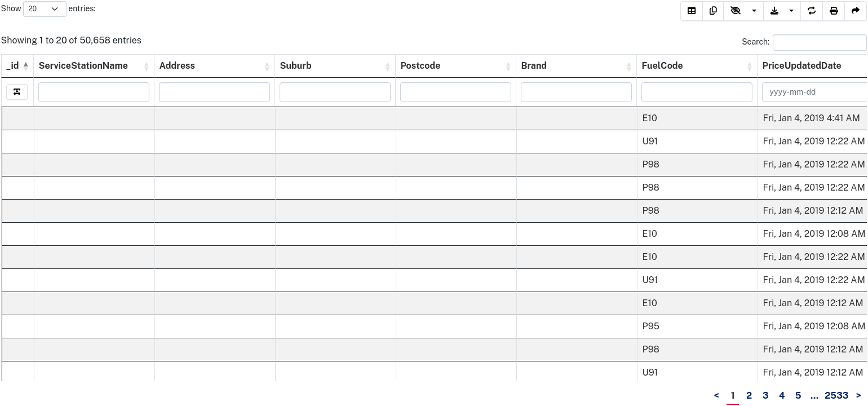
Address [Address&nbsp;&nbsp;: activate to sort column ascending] (179, 66)
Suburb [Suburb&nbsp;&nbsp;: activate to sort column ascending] (297, 66)
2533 (836, 396)
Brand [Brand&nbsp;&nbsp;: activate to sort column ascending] (536, 66)
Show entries (48, 9)
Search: (804, 42)
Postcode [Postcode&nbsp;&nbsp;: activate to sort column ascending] (422, 66)
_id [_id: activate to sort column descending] (13, 66)
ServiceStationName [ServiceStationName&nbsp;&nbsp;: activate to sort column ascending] (85, 66)
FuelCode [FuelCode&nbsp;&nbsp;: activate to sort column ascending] (664, 66)
